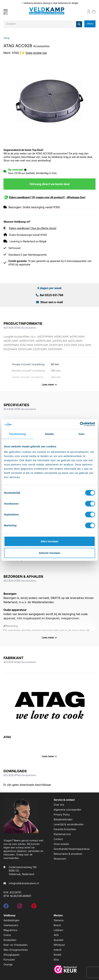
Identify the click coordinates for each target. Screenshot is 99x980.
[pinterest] (34, 907)
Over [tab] (82, 434)
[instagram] (20, 907)
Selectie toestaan (49, 553)
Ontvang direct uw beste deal (49, 184)
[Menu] (6, 12)
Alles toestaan (50, 541)
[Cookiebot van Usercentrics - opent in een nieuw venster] (80, 424)
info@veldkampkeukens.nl (24, 883)
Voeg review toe (36, 53)
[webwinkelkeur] (75, 969)
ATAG (15, 53)
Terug (6, 38)
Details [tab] (50, 434)
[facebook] (6, 907)
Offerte (90, 24)
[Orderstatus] (89, 12)
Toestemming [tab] (17, 434)
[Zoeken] (79, 24)
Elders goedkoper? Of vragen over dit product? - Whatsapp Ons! (47, 197)
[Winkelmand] (94, 12)
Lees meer (50, 384)
